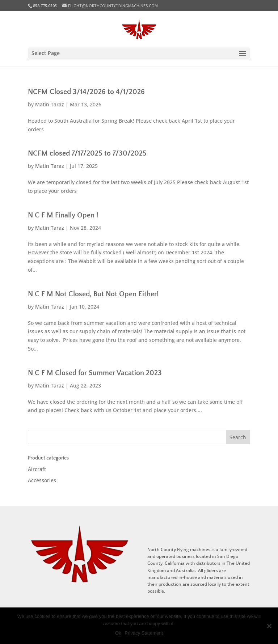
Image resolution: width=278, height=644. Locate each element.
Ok (118, 633)
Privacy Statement (144, 633)
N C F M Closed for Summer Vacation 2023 (95, 373)
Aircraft (37, 469)
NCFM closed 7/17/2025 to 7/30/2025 (87, 153)
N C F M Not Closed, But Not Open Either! (93, 294)
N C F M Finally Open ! (63, 215)
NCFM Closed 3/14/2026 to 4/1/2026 (86, 92)
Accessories (42, 480)
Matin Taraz (50, 104)
